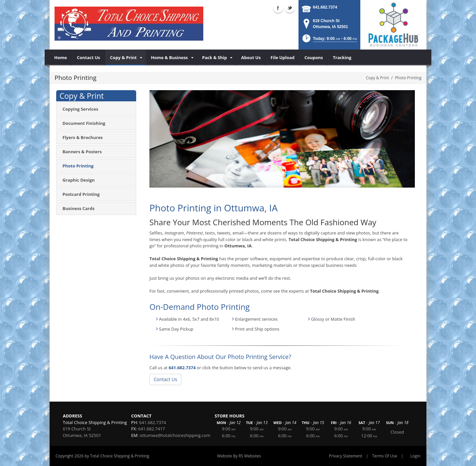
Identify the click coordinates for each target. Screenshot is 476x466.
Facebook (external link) (278, 8)
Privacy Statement (346, 456)
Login (416, 456)
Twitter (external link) (290, 8)
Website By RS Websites (239, 456)
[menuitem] (61, 57)
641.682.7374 (325, 7)
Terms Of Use (385, 456)
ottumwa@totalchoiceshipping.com (175, 435)
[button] (329, 40)
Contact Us (165, 379)
